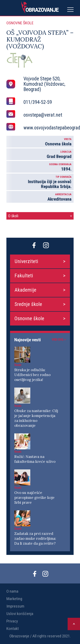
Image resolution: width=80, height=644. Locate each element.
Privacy (12, 621)
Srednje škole (28, 304)
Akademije (25, 290)
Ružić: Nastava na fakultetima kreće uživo (35, 459)
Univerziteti (26, 261)
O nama (12, 591)
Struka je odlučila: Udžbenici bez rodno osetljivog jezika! (32, 375)
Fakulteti (24, 276)
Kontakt (13, 629)
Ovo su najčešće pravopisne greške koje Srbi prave (34, 498)
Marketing (14, 599)
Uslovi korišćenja (20, 614)
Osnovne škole (29, 318)
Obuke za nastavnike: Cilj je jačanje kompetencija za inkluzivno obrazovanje (36, 418)
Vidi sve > (59, 340)
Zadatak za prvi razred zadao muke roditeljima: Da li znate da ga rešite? (35, 538)
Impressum (15, 606)
